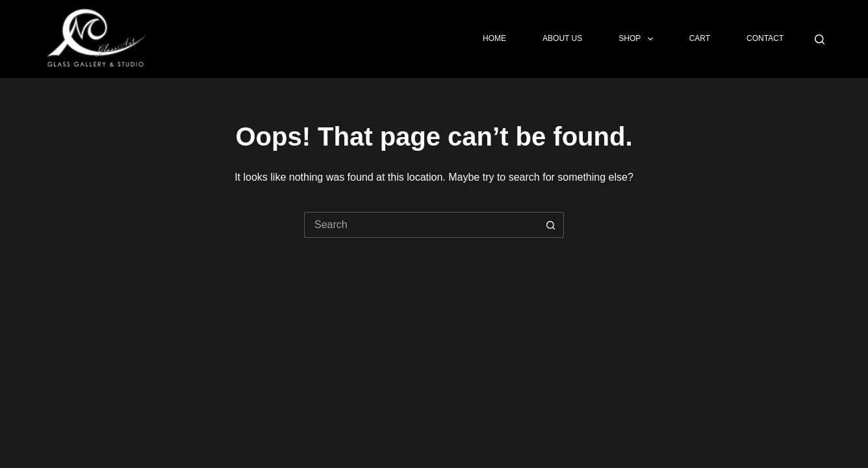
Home (494, 38)
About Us (562, 38)
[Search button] (551, 225)
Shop (638, 39)
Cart (700, 38)
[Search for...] (421, 225)
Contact (765, 38)
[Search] (820, 39)
